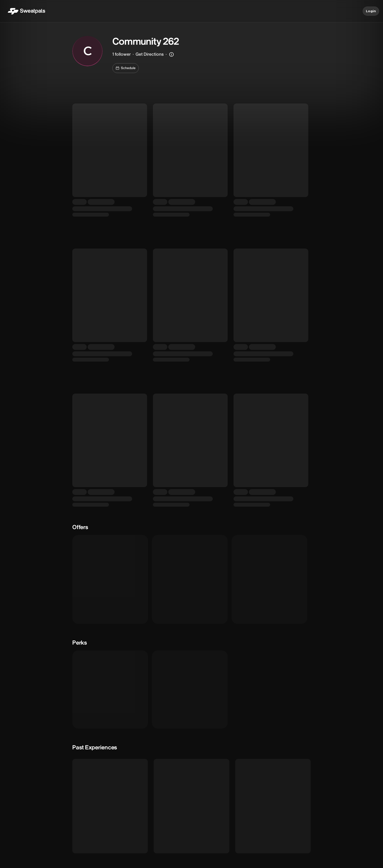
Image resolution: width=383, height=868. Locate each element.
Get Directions (150, 54)
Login (371, 11)
